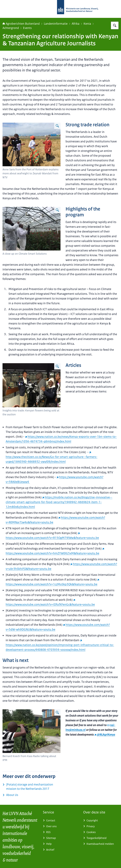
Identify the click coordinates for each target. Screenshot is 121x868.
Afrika (76, 24)
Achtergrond (11, 28)
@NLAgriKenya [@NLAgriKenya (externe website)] (105, 735)
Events (27, 28)
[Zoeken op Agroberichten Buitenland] (115, 25)
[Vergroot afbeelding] (57, 126)
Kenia (87, 24)
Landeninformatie (56, 24)
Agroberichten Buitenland (21, 24)
